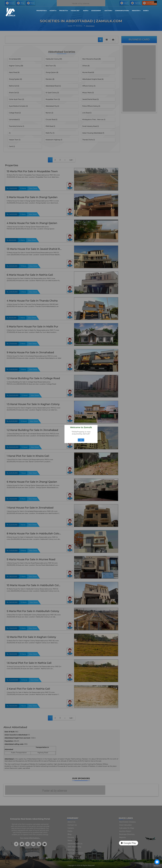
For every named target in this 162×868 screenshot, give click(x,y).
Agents (53, 11)
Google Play (129, 843)
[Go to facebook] (157, 862)
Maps (85, 11)
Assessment (96, 11)
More (145, 11)
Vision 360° (75, 11)
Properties (41, 11)
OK (81, 440)
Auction (108, 11)
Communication (122, 11)
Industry (136, 11)
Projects (63, 11)
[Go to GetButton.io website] (157, 866)
